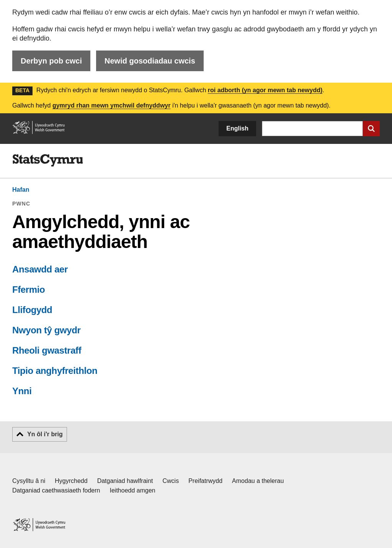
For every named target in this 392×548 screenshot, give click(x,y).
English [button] (237, 128)
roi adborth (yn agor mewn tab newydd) (265, 90)
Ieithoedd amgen (133, 490)
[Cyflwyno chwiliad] (371, 129)
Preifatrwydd (205, 481)
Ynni (22, 391)
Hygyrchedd (71, 481)
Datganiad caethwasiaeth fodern (56, 490)
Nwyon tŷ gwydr (46, 330)
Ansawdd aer (40, 269)
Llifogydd (32, 310)
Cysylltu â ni (29, 481)
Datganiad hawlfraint (125, 481)
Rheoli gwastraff (47, 350)
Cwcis (171, 481)
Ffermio (29, 289)
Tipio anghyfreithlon (55, 371)
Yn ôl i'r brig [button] (45, 434)
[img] (47, 160)
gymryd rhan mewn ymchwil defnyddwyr (112, 105)
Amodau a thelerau (258, 481)
